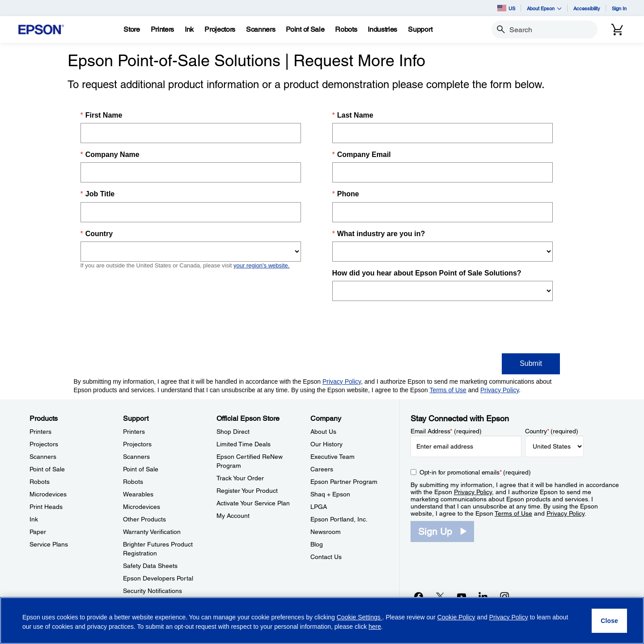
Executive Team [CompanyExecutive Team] (333, 457)
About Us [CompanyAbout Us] (323, 432)
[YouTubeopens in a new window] (462, 596)
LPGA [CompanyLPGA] (319, 507)
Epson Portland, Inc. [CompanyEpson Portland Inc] (339, 519)
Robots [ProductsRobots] (40, 482)
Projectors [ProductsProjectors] (44, 444)
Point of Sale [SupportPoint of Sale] (141, 469)
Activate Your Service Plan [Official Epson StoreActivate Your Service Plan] (253, 503)
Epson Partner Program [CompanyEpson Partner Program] (344, 482)
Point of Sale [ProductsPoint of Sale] (47, 469)
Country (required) (552, 431)
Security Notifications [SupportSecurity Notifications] (153, 591)
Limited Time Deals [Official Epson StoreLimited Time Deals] (244, 444)
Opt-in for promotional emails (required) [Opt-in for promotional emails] (475, 472)
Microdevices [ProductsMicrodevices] (48, 494)
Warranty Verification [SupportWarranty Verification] (152, 532)
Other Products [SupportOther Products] (144, 519)
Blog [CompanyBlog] (317, 544)
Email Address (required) (446, 431)
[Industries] (382, 30)
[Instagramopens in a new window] (504, 596)
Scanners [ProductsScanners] (43, 457)
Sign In (619, 8)
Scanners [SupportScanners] (136, 457)
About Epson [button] (544, 8)
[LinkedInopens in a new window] (483, 596)
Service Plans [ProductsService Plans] (49, 544)
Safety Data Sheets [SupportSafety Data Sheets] (150, 566)
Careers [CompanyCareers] (322, 469)
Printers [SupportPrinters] (134, 432)
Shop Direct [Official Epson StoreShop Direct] (233, 432)
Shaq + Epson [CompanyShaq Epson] (330, 494)
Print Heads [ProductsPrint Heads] (46, 507)
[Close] (609, 621)
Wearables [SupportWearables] (138, 494)
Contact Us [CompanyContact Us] (326, 557)
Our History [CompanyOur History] (326, 444)
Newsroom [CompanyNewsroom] (326, 532)
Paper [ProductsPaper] (38, 532)
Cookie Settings (360, 617)
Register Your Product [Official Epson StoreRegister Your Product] (247, 491)
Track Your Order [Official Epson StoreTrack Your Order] (240, 478)
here (375, 627)
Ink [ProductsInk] (34, 519)
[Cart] (617, 30)
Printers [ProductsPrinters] (40, 432)
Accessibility (587, 8)
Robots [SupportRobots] (133, 482)
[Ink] (189, 30)
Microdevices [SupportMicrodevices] (142, 507)
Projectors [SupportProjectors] (137, 444)
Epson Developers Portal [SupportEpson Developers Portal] (158, 578)
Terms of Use (513, 513)
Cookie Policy (456, 617)
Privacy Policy (473, 492)
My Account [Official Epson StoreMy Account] (233, 516)
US (506, 8)
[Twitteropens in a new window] (440, 596)
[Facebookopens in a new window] (419, 596)
